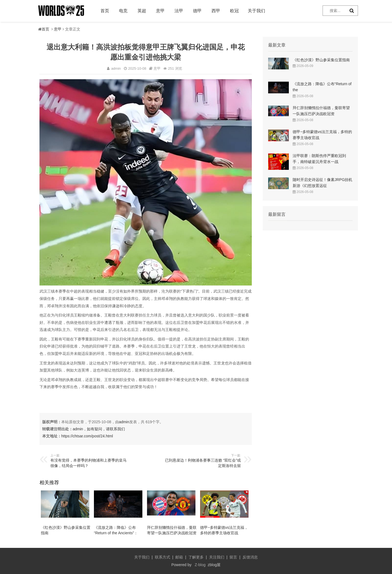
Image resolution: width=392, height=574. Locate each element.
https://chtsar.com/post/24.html (87, 436)
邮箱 (179, 557)
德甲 (197, 11)
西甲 (216, 11)
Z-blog (200, 565)
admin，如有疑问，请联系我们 (99, 429)
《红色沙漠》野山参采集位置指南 (321, 60)
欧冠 (234, 11)
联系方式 (163, 557)
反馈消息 (250, 557)
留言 (233, 557)
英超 (142, 11)
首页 (105, 11)
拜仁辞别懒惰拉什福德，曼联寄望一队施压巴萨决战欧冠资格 (172, 533)
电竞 (123, 11)
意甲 (160, 11)
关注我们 (217, 557)
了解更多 (196, 557)
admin (124, 422)
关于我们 (256, 11)
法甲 (179, 11)
